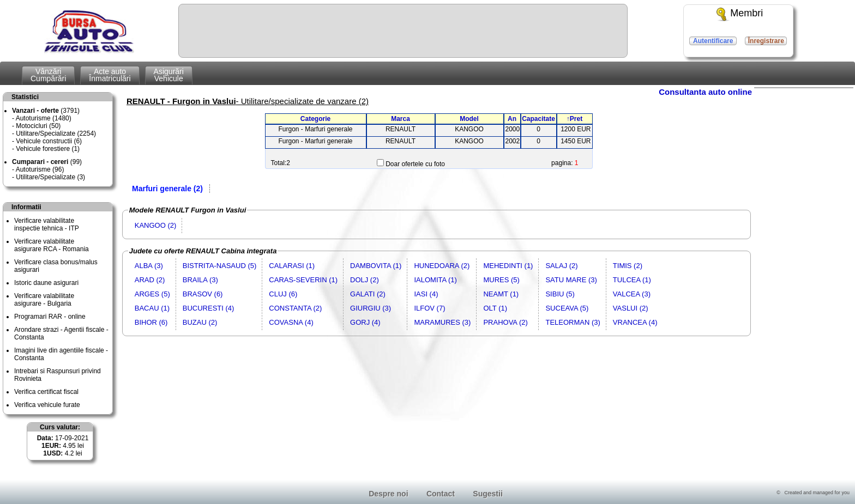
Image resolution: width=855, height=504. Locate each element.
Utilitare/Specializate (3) (50, 177)
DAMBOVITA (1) (376, 266)
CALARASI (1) (292, 266)
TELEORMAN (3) (573, 322)
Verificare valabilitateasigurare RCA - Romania (52, 245)
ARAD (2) (150, 280)
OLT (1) (495, 308)
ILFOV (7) (429, 308)
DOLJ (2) (365, 280)
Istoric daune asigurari (46, 283)
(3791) (46, 111)
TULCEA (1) (632, 280)
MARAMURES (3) (442, 322)
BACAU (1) (152, 308)
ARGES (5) (152, 294)
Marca (401, 119)
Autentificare (713, 41)
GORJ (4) (365, 322)
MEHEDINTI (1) (508, 266)
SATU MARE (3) (571, 280)
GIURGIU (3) (371, 308)
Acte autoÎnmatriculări (110, 75)
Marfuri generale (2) (167, 189)
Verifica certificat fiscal (46, 392)
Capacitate (538, 119)
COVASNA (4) (291, 322)
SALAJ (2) (561, 266)
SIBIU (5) (560, 294)
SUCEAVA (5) (567, 308)
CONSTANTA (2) (295, 308)
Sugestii (487, 494)
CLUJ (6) (283, 294)
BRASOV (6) (203, 294)
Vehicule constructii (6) (49, 141)
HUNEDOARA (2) (442, 266)
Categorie (315, 119)
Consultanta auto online (705, 92)
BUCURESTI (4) (209, 308)
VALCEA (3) (632, 294)
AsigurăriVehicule (169, 75)
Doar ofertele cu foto (415, 164)
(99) (47, 162)
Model (469, 119)
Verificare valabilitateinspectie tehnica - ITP (47, 224)
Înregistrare (766, 41)
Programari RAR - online (50, 317)
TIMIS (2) (628, 266)
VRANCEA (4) (635, 322)
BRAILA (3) (200, 280)
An (512, 119)
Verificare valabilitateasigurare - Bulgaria (44, 300)
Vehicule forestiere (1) (48, 149)
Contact (441, 494)
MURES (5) (501, 280)
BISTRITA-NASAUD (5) (220, 266)
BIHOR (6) (151, 322)
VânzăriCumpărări (48, 75)
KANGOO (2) (156, 225)
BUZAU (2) (200, 322)
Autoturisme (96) (40, 169)
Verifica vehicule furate (47, 405)
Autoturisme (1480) (44, 118)
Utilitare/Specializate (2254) (56, 133)
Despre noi (388, 494)
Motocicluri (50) (38, 126)
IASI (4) (426, 294)
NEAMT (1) (501, 294)
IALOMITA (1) (435, 280)
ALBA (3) (149, 266)
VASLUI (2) (631, 308)
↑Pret (574, 119)
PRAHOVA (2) (505, 322)
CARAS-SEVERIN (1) (303, 280)
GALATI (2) (368, 294)
